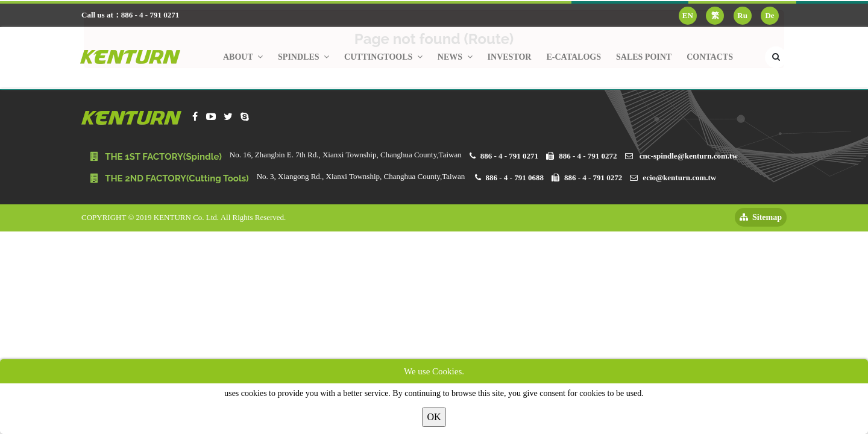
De (769, 15)
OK (434, 417)
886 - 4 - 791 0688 (515, 178)
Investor (510, 57)
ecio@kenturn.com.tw (679, 178)
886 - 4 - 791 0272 (588, 156)
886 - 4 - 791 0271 (509, 156)
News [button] (455, 57)
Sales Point (644, 57)
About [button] (243, 57)
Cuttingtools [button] (383, 57)
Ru (742, 15)
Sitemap (761, 217)
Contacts (710, 57)
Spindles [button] (303, 57)
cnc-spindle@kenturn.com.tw (689, 156)
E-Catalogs (574, 57)
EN (688, 15)
